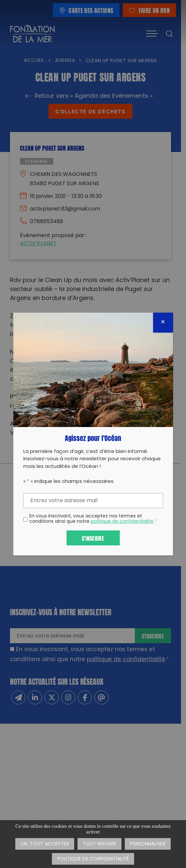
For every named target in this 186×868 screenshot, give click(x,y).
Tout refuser (99, 844)
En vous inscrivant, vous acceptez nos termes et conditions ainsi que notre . (93, 519)
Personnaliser (148, 844)
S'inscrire (93, 538)
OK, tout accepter (45, 844)
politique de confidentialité (122, 522)
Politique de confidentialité (93, 859)
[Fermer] (163, 323)
